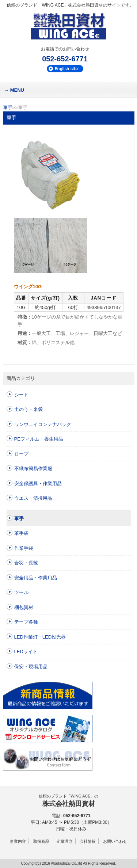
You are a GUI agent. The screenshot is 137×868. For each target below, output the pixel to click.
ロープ (21, 454)
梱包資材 (24, 607)
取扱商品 (41, 841)
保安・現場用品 (31, 667)
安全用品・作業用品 (36, 578)
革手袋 (21, 533)
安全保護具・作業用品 (38, 484)
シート (21, 395)
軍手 (8, 108)
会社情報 (88, 841)
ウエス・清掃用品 (33, 498)
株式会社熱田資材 (69, 804)
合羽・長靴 (26, 563)
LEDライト (26, 652)
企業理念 (65, 841)
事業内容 (18, 841)
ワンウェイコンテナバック (43, 424)
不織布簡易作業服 (33, 469)
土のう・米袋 (28, 409)
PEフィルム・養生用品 (39, 439)
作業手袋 (24, 548)
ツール (21, 592)
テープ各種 (26, 622)
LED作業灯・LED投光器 (40, 637)
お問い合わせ (115, 841)
